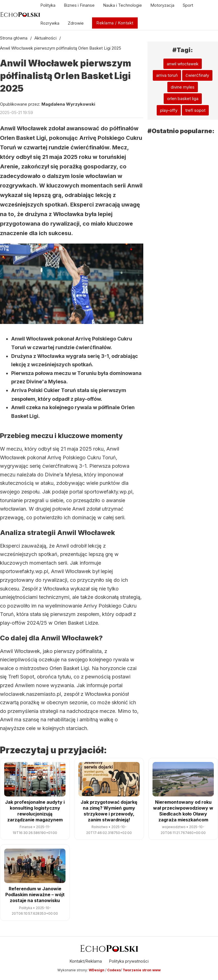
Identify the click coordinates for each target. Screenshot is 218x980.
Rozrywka (50, 23)
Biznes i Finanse (79, 5)
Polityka (48, 5)
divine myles (183, 87)
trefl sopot (195, 110)
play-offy (169, 110)
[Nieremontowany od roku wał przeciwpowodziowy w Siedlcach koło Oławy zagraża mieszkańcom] (183, 779)
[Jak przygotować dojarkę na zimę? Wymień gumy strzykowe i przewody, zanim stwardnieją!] (109, 779)
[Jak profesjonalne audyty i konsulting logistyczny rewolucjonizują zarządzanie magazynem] (35, 779)
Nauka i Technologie (122, 5)
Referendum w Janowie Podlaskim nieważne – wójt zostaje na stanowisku (35, 895)
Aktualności (45, 38)
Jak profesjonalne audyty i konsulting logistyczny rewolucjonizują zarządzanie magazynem (35, 811)
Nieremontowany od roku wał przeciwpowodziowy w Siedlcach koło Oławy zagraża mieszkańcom (183, 811)
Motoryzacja (162, 5)
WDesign (97, 970)
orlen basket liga (183, 99)
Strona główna (14, 38)
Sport (188, 5)
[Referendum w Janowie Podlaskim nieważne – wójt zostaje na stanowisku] (35, 866)
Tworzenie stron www (142, 970)
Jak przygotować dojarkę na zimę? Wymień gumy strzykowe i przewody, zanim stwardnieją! (109, 811)
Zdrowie (76, 23)
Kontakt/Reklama (86, 961)
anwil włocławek (183, 64)
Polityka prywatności (129, 961)
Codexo (114, 970)
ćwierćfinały (197, 75)
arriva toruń (167, 75)
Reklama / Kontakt (115, 23)
